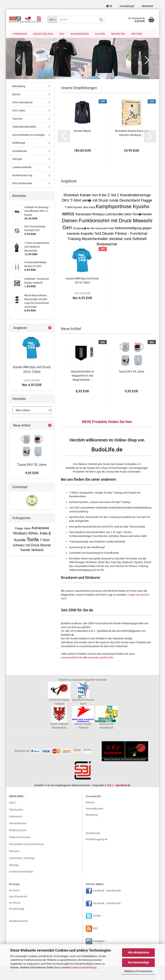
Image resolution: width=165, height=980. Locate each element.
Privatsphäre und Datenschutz (26, 845)
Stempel (17, 159)
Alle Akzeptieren (139, 952)
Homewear (20, 34)
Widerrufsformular (20, 838)
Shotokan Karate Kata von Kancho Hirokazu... (131, 133)
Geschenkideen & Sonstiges (29, 135)
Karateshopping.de (97, 840)
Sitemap (14, 865)
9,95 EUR (32, 473)
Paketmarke (16, 810)
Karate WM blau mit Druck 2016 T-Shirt (82, 281)
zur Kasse (15, 903)
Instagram (99, 942)
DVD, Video (19, 111)
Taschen (17, 119)
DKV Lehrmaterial (22, 103)
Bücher (16, 95)
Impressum (16, 817)
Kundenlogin (126, 6)
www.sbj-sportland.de (101, 658)
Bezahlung (92, 815)
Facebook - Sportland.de (107, 891)
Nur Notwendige (139, 962)
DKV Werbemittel (22, 184)
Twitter (97, 916)
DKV (62, 34)
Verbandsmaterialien (24, 127)
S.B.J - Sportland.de (119, 786)
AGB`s (13, 803)
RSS (95, 929)
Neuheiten (118, 34)
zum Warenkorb (18, 897)
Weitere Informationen (138, 971)
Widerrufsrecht (18, 831)
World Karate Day (22, 176)
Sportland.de (93, 834)
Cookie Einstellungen (21, 872)
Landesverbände (22, 168)
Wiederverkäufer (19, 921)
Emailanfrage (17, 909)
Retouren (14, 851)
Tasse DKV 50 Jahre (131, 372)
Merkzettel (147, 6)
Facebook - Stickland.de (107, 904)
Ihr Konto (14, 891)
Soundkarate (80, 34)
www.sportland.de (71, 658)
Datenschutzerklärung (84, 967)
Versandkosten (18, 824)
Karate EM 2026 (43, 34)
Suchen (100, 34)
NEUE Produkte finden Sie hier (107, 422)
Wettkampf (19, 143)
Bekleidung (19, 87)
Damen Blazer (82, 131)
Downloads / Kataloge (22, 858)
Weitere (136, 34)
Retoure (90, 803)
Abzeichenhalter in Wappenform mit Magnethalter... (82, 376)
